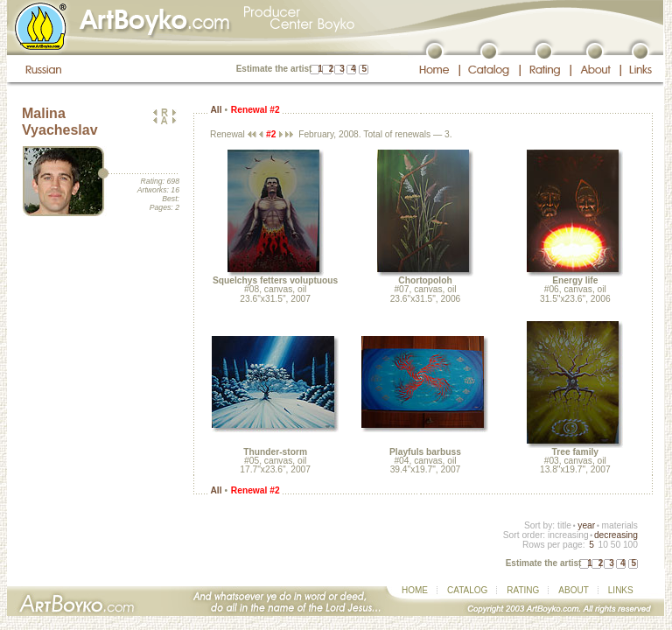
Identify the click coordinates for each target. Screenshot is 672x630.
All (216, 110)
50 (616, 545)
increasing (568, 535)
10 (602, 545)
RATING (523, 590)
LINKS (621, 590)
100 (630, 545)
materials (619, 525)
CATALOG (467, 590)
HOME (415, 590)
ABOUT (573, 590)
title (564, 525)
